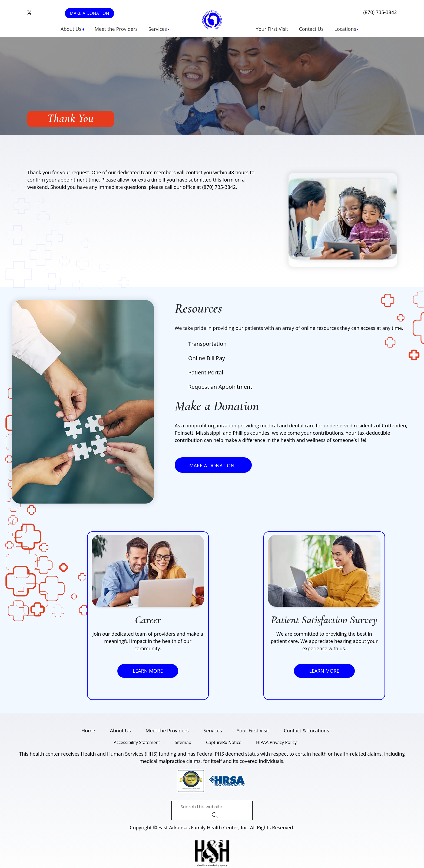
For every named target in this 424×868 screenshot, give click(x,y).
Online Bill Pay (207, 358)
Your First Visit (272, 29)
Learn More (148, 671)
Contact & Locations (307, 730)
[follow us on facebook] (43, 13)
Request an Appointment (220, 387)
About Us (71, 29)
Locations (345, 29)
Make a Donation (90, 13)
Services (158, 29)
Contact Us (311, 29)
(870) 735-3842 (380, 12)
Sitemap (183, 742)
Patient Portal (206, 372)
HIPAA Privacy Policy (276, 742)
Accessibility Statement (137, 742)
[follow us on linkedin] (47, 13)
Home (88, 730)
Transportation (207, 344)
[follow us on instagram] (39, 13)
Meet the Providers (116, 29)
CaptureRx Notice (224, 742)
